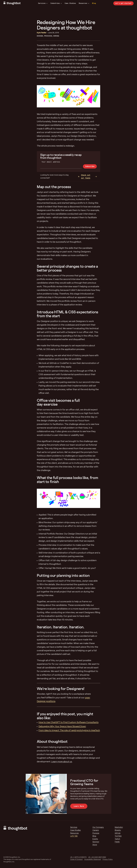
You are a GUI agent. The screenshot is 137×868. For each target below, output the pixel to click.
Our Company (98, 827)
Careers (96, 830)
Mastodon (119, 827)
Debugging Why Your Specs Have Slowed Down (62, 727)
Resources (84, 3)
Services (43, 3)
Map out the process (54, 187)
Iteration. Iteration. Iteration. (61, 627)
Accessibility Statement (93, 860)
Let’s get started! (123, 3)
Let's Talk (74, 836)
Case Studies (70, 3)
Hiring (56, 36)
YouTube (118, 836)
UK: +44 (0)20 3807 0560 (97, 857)
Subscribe (90, 166)
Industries (56, 3)
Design (40, 36)
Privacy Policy (108, 860)
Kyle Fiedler (42, 33)
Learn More (79, 806)
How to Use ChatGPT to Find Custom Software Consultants (68, 722)
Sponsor (96, 842)
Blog (94, 3)
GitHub (118, 833)
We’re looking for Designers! (61, 689)
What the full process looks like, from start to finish (67, 480)
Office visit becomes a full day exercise (58, 402)
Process (48, 36)
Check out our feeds (84, 177)
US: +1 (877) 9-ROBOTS (78, 857)
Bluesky (118, 830)
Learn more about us (62, 762)
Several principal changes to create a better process (67, 268)
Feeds (117, 842)
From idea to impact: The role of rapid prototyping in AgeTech (69, 731)
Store (95, 845)
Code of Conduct (76, 860)
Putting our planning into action (63, 575)
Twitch (117, 839)
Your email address (51, 162)
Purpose (96, 833)
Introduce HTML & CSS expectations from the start (68, 314)
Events (95, 839)
